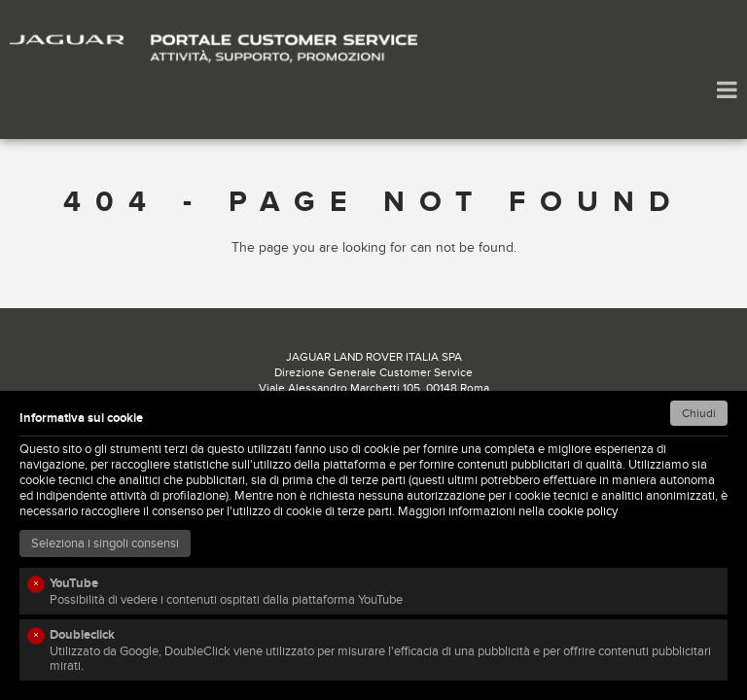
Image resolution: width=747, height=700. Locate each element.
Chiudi (699, 413)
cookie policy (583, 511)
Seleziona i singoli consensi (105, 543)
